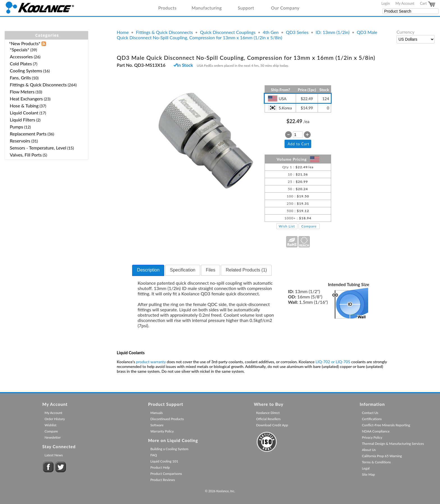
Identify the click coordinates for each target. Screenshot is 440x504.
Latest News (54, 455)
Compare (309, 226)
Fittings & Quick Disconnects (164, 32)
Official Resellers (268, 419)
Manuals (157, 413)
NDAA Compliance (376, 431)
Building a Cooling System (169, 449)
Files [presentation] (210, 270)
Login (386, 3)
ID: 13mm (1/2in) (333, 32)
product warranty (151, 362)
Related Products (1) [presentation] (246, 270)
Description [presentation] (148, 270)
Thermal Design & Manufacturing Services (393, 444)
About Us (369, 450)
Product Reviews (163, 480)
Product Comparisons (166, 474)
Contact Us (370, 413)
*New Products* (25, 43)
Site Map (369, 474)
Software (157, 425)
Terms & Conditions (376, 462)
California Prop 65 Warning (382, 456)
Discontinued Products (167, 419)
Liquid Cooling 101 (164, 461)
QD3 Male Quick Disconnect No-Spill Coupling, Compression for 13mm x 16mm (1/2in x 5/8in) (247, 35)
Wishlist (51, 425)
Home (123, 32)
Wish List (287, 226)
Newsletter (53, 437)
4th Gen (271, 32)
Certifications (372, 419)
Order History (55, 419)
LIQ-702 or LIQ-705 (333, 362)
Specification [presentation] (183, 270)
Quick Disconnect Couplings (228, 32)
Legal (366, 468)
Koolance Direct (268, 413)
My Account (405, 3)
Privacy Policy (372, 437)
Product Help (160, 467)
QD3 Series (297, 32)
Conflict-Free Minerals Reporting (386, 425)
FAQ (154, 455)
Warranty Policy (162, 431)
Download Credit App (272, 425)
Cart (428, 4)
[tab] (148, 270)
